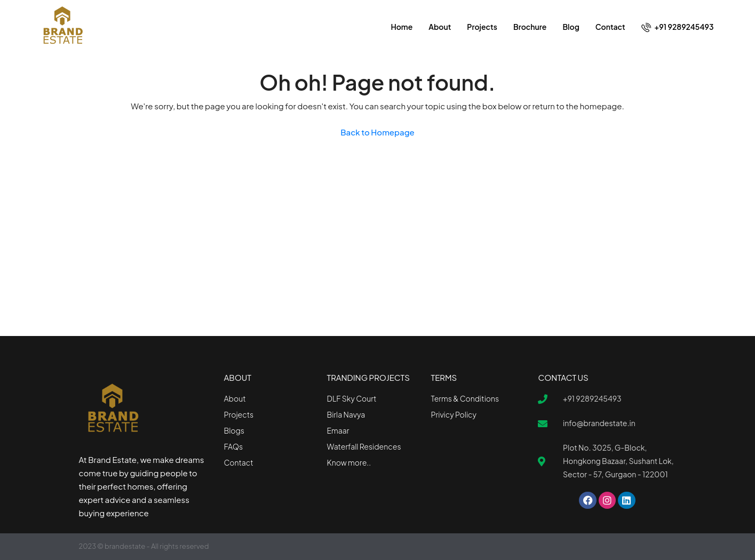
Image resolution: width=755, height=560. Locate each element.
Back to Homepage (377, 132)
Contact (610, 27)
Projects (482, 27)
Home (402, 27)
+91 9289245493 (678, 27)
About (440, 27)
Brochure (530, 27)
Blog (571, 27)
